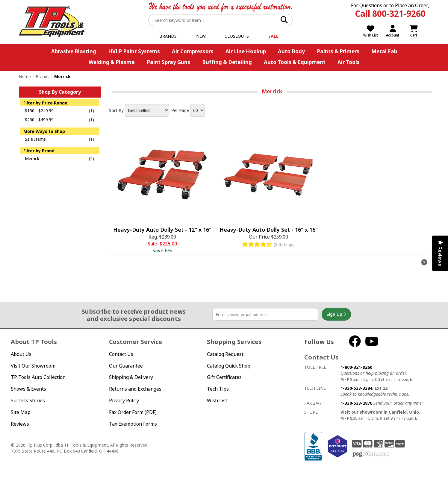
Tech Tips (218, 389)
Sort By (116, 110)
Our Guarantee (126, 366)
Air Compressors (193, 51)
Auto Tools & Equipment (295, 62)
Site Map (21, 412)
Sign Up (336, 314)
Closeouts (237, 36)
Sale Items (35, 139)
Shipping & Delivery (131, 377)
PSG (371, 454)
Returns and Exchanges (135, 389)
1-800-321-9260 (356, 367)
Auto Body (291, 51)
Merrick (32, 158)
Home (25, 76)
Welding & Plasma (112, 62)
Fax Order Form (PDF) (133, 412)
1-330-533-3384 (356, 388)
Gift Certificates (224, 377)
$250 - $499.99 (39, 120)
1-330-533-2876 (356, 403)
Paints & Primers (338, 51)
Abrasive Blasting (74, 51)
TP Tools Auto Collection (38, 377)
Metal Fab (384, 51)
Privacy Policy (124, 400)
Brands (168, 36)
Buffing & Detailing (227, 62)
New (201, 36)
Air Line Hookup (246, 51)
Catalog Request (225, 354)
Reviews (20, 424)
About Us (21, 354)
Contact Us (121, 354)
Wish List (217, 400)
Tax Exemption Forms (133, 424)
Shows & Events (28, 389)
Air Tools (349, 62)
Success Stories (28, 400)
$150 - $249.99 (39, 111)
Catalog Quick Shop (229, 366)
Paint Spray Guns (168, 62)
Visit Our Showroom (33, 366)
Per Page (180, 110)
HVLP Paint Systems (134, 51)
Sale (273, 36)
